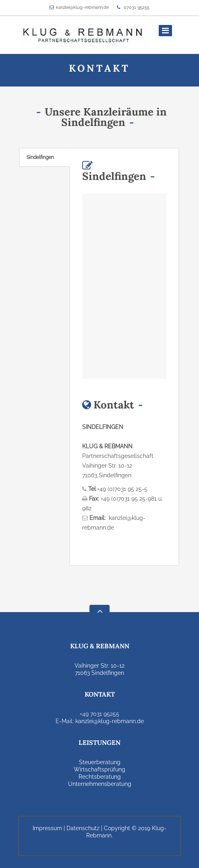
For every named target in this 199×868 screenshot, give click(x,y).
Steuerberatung (100, 762)
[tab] (45, 157)
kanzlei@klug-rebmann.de (82, 7)
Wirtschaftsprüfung (99, 769)
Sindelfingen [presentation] (40, 157)
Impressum (47, 828)
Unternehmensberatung (100, 784)
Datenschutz (83, 828)
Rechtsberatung (100, 777)
